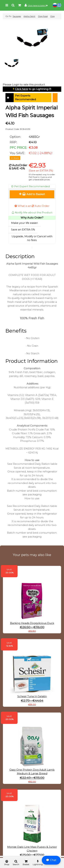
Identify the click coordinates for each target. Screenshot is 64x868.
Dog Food (43, 16)
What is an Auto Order (32, 206)
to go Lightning (32, 89)
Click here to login (38, 6)
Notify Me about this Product (32, 212)
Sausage (17, 16)
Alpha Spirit (29, 16)
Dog (52, 16)
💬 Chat (51, 860)
